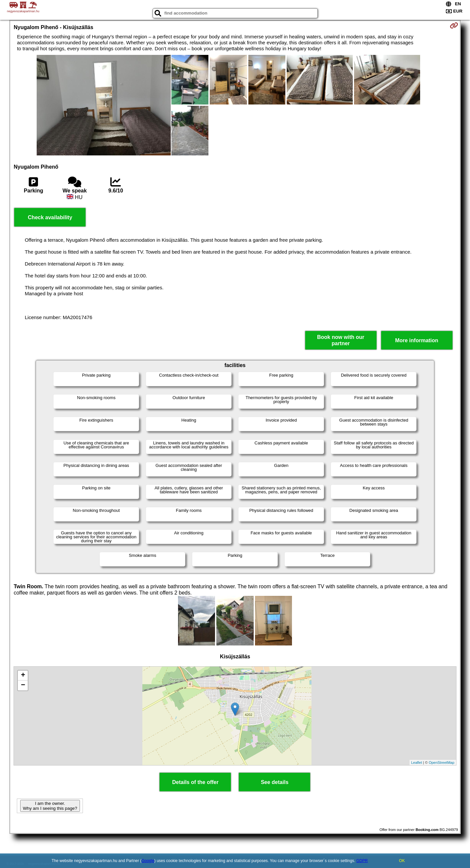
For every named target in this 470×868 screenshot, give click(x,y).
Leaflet (417, 763)
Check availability (50, 217)
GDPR (362, 861)
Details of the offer (195, 782)
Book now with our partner (341, 340)
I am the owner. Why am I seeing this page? (50, 806)
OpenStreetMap (442, 763)
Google (148, 861)
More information (417, 340)
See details (275, 782)
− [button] (23, 685)
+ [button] (23, 676)
